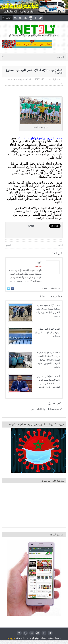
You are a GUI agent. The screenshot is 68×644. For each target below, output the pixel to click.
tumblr (15, 18)
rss (25, 18)
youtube (30, 18)
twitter (41, 18)
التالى (59, 245)
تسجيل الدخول (49, 409)
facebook (35, 18)
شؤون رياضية (19, 79)
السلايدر (28, 79)
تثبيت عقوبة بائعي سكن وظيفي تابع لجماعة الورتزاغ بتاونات (47, 332)
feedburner (20, 18)
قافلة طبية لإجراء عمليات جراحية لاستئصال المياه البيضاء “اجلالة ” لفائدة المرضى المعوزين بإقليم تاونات (48, 360)
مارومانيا (11, 638)
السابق (9, 245)
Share (31, 226)
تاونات (54, 79)
